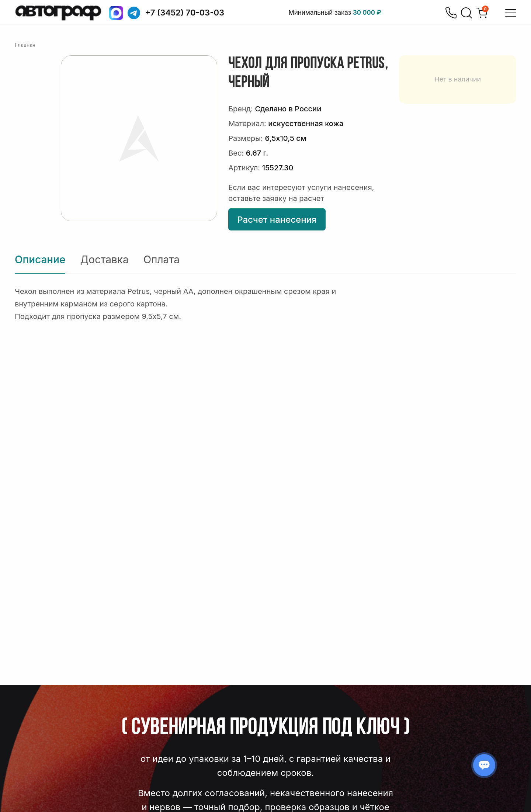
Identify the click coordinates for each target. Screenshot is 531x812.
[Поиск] (466, 13)
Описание (40, 260)
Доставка (104, 260)
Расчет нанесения (277, 220)
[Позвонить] (451, 13)
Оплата (162, 260)
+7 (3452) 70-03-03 (185, 13)
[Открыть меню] (511, 13)
